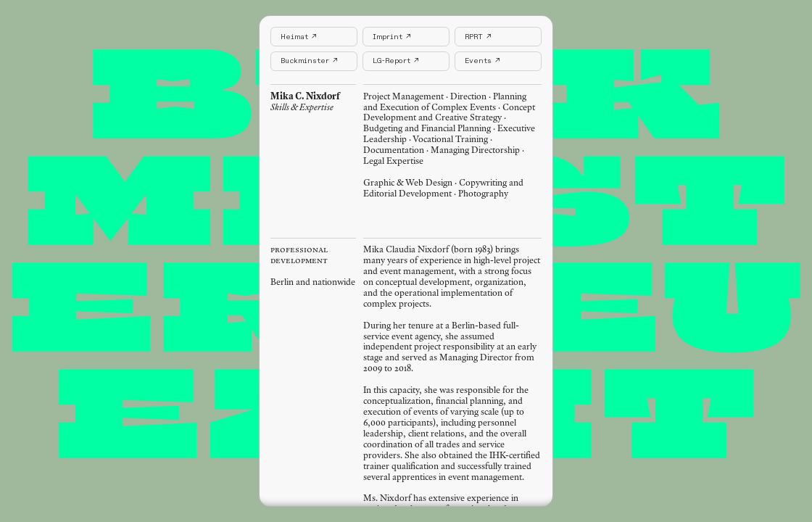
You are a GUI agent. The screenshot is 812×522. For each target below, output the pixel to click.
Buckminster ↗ (309, 61)
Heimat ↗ (298, 37)
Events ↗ (482, 61)
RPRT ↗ (478, 37)
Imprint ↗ (391, 37)
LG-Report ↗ (395, 61)
